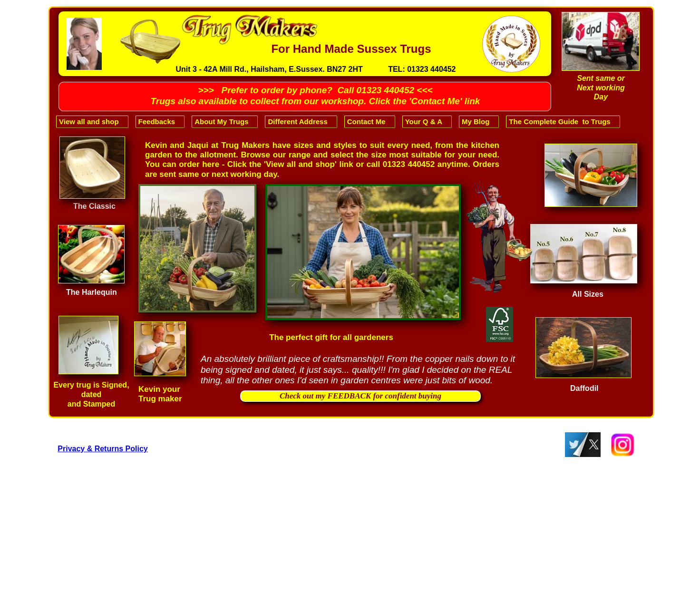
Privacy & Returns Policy (102, 449)
